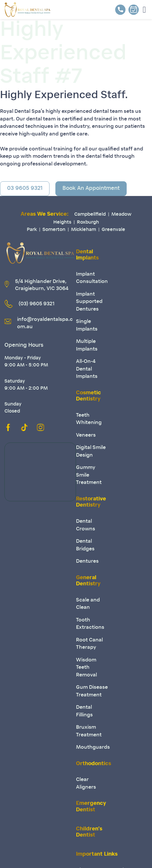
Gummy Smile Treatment (89, 475)
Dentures (87, 561)
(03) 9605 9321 (37, 304)
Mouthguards (93, 747)
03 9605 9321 (25, 189)
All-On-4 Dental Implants (87, 369)
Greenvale (113, 230)
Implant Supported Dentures (89, 302)
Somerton (54, 230)
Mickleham (84, 230)
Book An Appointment (91, 189)
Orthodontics (94, 764)
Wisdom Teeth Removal (86, 668)
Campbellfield (90, 215)
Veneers (86, 435)
